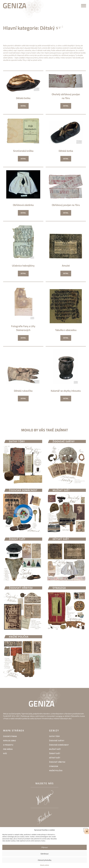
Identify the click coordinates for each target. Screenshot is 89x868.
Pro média (8, 749)
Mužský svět (55, 749)
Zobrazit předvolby (45, 860)
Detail (23, 106)
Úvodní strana (10, 736)
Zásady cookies (45, 865)
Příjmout (44, 847)
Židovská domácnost (59, 745)
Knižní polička (56, 771)
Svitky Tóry (54, 736)
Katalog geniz (10, 741)
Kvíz (5, 753)
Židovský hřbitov (57, 762)
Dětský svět (55, 758)
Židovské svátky (57, 741)
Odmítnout (44, 854)
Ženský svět (55, 753)
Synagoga (54, 766)
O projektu (8, 745)
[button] (86, 830)
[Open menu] (84, 6)
